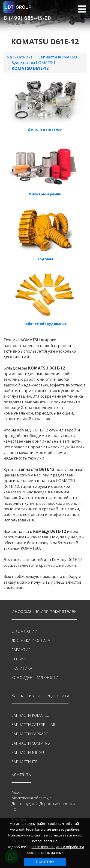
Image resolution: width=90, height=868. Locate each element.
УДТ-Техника (20, 57)
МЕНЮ (82, 9)
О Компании (25, 631)
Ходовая (45, 259)
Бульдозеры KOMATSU (33, 63)
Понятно (45, 862)
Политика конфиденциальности (35, 673)
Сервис (19, 659)
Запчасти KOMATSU (58, 57)
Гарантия (21, 650)
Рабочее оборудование (45, 324)
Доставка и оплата (31, 640)
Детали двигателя (45, 129)
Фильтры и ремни (45, 194)
